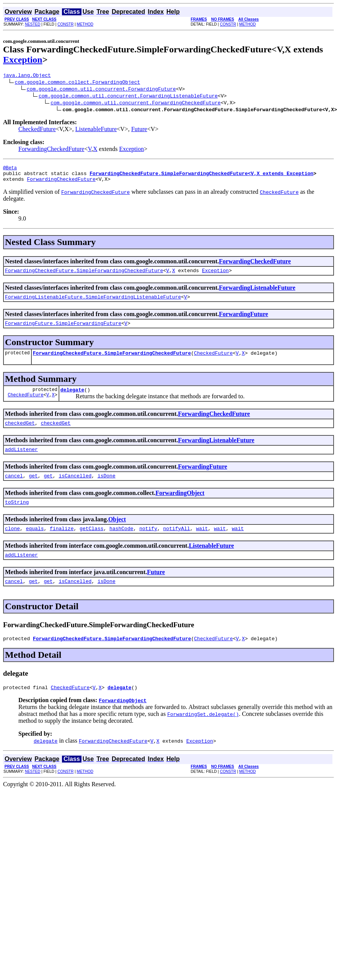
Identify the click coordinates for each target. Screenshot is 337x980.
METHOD (85, 24)
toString (17, 517)
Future (139, 130)
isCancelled (75, 489)
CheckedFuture (37, 130)
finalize (62, 544)
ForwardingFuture (243, 321)
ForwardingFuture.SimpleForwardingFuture (63, 331)
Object (117, 534)
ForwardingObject (180, 507)
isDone (107, 489)
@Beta (10, 170)
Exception (23, 60)
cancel (14, 489)
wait (202, 544)
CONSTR (65, 24)
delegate (72, 400)
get (33, 489)
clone (12, 544)
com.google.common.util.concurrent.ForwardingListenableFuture (128, 97)
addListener (21, 462)
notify (148, 544)
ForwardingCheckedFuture (51, 150)
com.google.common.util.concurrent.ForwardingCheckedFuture (136, 104)
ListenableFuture (96, 130)
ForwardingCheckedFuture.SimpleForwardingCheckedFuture (84, 276)
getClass (91, 544)
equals (35, 544)
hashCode (121, 544)
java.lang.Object (27, 76)
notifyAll (177, 544)
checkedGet (20, 434)
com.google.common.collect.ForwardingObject (78, 83)
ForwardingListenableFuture (257, 293)
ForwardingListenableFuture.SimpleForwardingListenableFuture (93, 303)
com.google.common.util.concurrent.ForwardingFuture (101, 90)
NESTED (33, 24)
